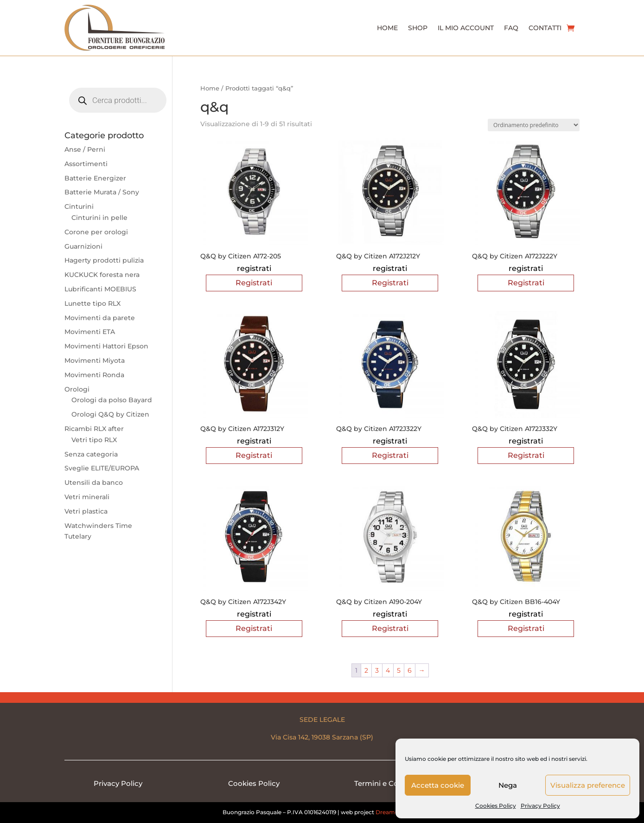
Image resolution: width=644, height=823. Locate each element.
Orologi (77, 389)
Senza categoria (91, 454)
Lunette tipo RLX (92, 303)
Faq (511, 28)
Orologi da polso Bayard (112, 400)
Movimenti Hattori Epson (106, 346)
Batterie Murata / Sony (102, 192)
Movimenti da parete (100, 318)
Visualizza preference (588, 785)
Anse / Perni (85, 149)
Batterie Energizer (95, 178)
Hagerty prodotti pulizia (104, 260)
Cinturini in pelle (99, 218)
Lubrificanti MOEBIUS (100, 289)
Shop (418, 28)
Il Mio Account (466, 28)
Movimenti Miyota (95, 360)
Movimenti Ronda (94, 375)
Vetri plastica (86, 511)
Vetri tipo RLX (94, 440)
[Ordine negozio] (534, 125)
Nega (508, 785)
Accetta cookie (438, 785)
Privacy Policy (540, 806)
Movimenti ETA (90, 332)
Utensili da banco (94, 482)
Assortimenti (86, 164)
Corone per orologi (96, 232)
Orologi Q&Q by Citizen (110, 414)
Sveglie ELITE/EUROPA (102, 468)
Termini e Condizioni (390, 783)
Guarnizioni (83, 246)
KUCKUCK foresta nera (102, 275)
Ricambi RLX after (94, 429)
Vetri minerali (87, 497)
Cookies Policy (496, 806)
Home (387, 28)
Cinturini (79, 206)
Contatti (545, 28)
